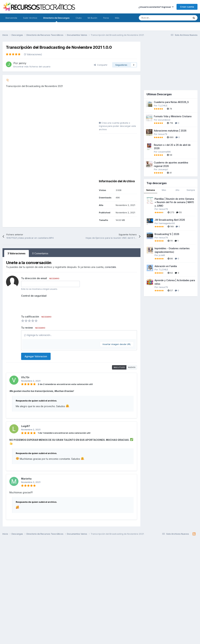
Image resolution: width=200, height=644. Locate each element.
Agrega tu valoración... (38, 335)
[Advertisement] (120, 99)
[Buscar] (157, 18)
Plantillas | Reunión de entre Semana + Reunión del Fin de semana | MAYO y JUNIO (174, 202)
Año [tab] (177, 190)
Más (117, 18)
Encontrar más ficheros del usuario (32, 67)
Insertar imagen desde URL (117, 344)
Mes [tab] (164, 190)
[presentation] (47, 305)
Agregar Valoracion (36, 356)
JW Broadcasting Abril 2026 (170, 220)
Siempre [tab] (191, 190)
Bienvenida (11, 18)
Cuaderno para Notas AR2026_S (171, 102)
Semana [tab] (151, 190)
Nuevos (132, 367)
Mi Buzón (92, 18)
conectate (110, 267)
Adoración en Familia (166, 266)
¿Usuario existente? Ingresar (156, 7)
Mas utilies (119, 367)
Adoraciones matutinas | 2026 (170, 131)
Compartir (101, 65)
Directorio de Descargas (56, 19)
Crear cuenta (187, 7)
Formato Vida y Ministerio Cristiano (173, 116)
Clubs (79, 18)
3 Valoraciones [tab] (17, 253)
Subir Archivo (30, 18)
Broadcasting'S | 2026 (167, 234)
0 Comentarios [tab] (40, 253)
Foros (106, 18)
